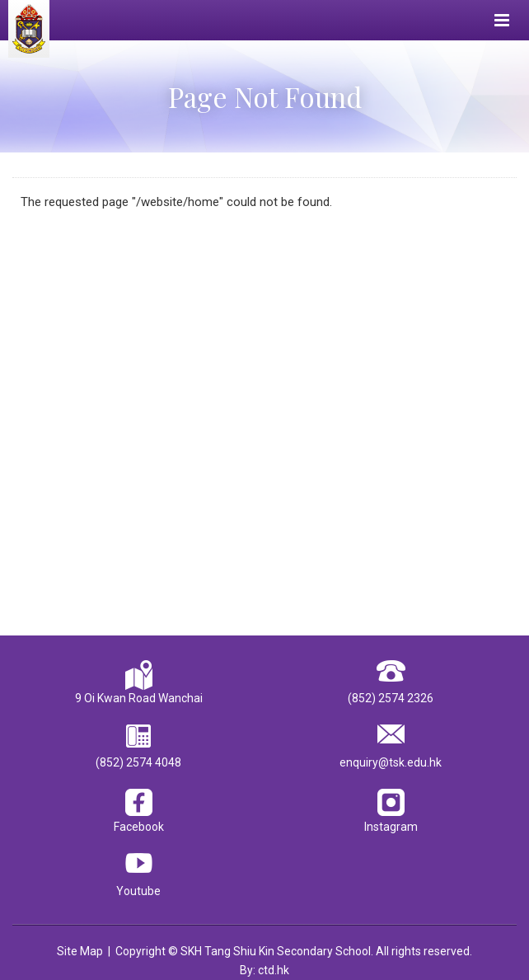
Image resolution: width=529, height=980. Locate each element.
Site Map (80, 951)
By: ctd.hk (264, 970)
